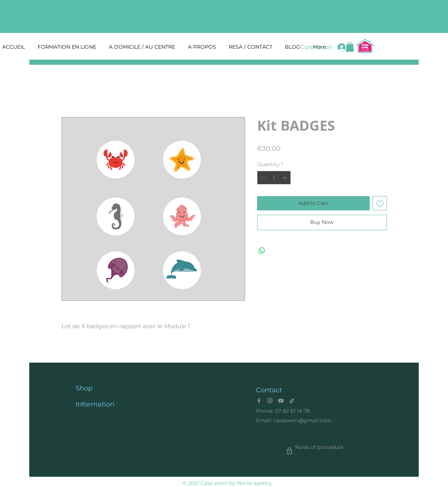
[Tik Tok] (292, 401)
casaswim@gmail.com (302, 420)
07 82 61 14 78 (292, 411)
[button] (350, 47)
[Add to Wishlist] (380, 203)
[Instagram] (270, 401)
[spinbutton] (274, 178)
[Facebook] (259, 401)
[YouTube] (281, 401)
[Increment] (285, 178)
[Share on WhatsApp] (262, 251)
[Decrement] (263, 178)
